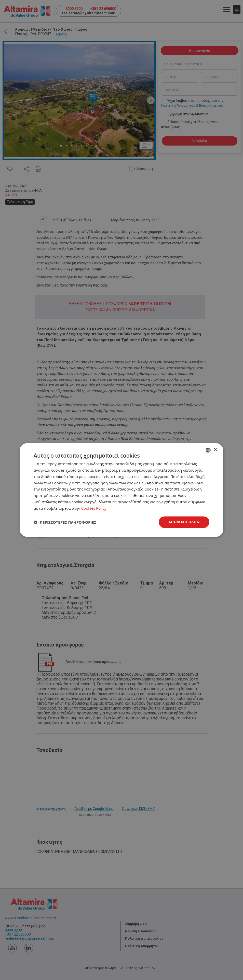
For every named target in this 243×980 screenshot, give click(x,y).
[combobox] (208, 450)
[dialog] (121, 490)
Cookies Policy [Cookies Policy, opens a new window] (94, 508)
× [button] (215, 450)
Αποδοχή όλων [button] (184, 522)
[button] (65, 522)
